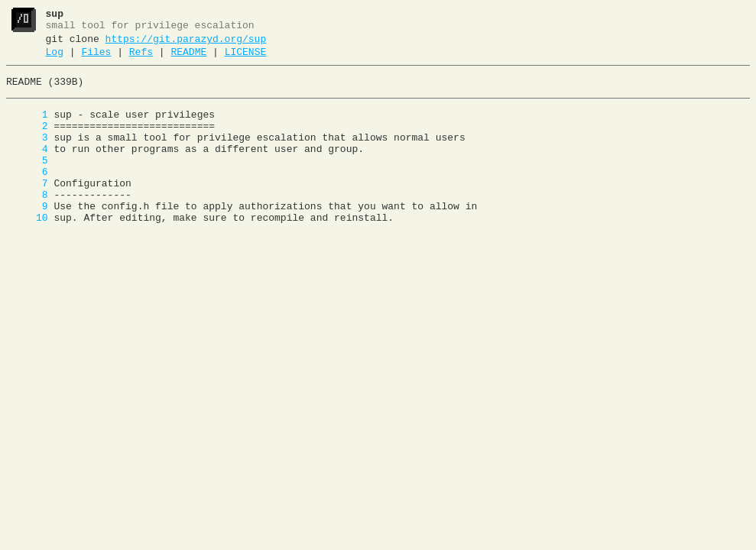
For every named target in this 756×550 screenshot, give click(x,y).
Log (55, 59)
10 (27, 250)
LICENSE (246, 59)
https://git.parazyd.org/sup (186, 44)
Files (96, 59)
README (188, 59)
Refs (141, 59)
